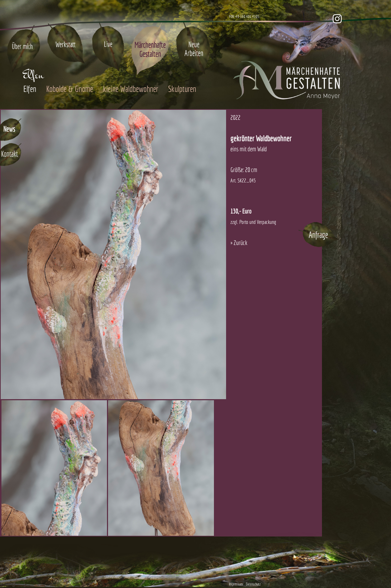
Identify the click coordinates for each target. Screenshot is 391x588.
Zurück (240, 243)
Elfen (30, 89)
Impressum (236, 584)
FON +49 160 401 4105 (244, 16)
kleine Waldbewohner (131, 89)
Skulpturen (182, 89)
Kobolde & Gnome (70, 89)
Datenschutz (253, 584)
